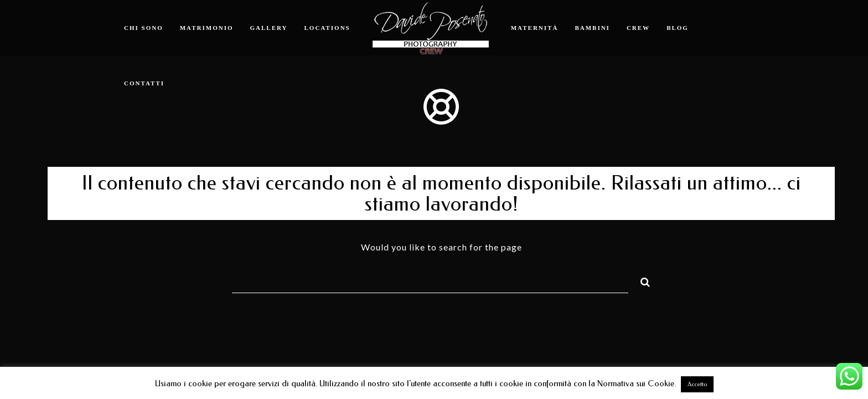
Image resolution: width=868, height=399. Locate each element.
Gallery (269, 28)
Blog (678, 28)
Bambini (592, 28)
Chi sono (144, 28)
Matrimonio (207, 28)
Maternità (535, 28)
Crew (638, 28)
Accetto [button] (697, 384)
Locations (327, 28)
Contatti (144, 83)
